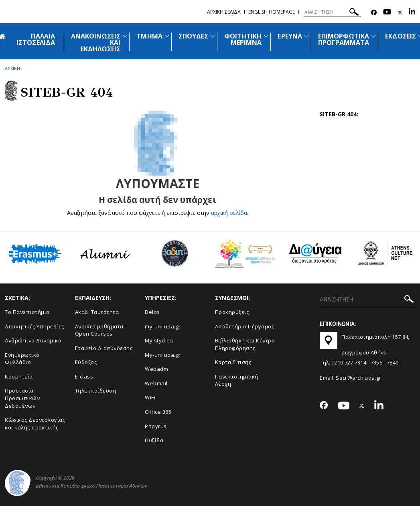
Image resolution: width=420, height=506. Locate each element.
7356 (376, 362)
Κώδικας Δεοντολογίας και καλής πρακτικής (35, 424)
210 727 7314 (350, 362)
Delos (152, 312)
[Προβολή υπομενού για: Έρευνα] (306, 36)
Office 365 (158, 412)
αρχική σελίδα (229, 213)
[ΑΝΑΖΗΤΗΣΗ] (333, 12)
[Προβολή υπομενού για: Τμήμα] (167, 36)
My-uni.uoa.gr (163, 355)
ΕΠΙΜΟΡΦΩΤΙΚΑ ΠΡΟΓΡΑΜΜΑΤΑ (344, 39)
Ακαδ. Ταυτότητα (97, 312)
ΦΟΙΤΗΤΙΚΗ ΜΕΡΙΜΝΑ (243, 39)
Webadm (156, 369)
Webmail (156, 383)
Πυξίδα (154, 440)
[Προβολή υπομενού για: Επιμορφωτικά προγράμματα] (373, 36)
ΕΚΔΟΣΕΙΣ (400, 36)
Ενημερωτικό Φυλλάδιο (22, 359)
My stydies (159, 340)
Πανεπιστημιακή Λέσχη (237, 380)
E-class (84, 376)
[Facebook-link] (374, 13)
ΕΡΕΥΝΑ (290, 36)
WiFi (150, 397)
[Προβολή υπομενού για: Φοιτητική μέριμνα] (266, 36)
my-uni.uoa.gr (163, 326)
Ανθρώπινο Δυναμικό (33, 340)
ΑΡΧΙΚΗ (12, 68)
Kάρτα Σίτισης (233, 362)
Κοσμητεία (19, 376)
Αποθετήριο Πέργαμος (245, 326)
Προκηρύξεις (232, 312)
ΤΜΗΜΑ (149, 36)
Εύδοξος (86, 362)
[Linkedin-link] (412, 13)
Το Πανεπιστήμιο (27, 312)
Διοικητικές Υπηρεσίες (34, 326)
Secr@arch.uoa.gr (358, 378)
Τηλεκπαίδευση (96, 391)
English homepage (272, 12)
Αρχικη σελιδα (224, 12)
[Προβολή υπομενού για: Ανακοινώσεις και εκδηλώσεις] (125, 36)
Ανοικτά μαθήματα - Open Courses (101, 330)
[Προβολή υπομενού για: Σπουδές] (213, 36)
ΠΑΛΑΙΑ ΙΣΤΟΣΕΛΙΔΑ (36, 39)
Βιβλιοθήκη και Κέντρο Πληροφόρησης (245, 344)
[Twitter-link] (400, 13)
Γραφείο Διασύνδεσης (104, 348)
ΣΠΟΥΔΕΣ (193, 36)
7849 (393, 362)
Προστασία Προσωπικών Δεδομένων (22, 398)
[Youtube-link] (387, 13)
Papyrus (156, 426)
